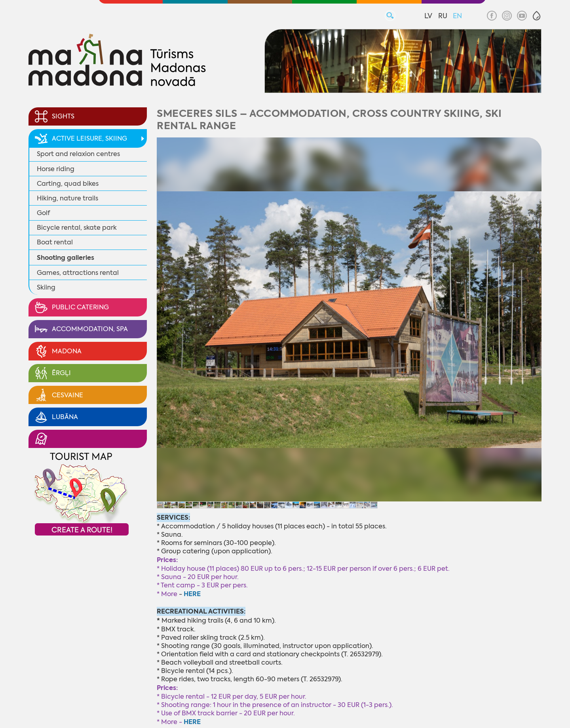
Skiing (46, 287)
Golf (43, 213)
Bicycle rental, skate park (77, 228)
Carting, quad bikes (68, 184)
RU (443, 16)
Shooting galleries (66, 258)
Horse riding (56, 169)
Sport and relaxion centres (78, 154)
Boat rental (55, 242)
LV (428, 16)
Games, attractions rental (78, 273)
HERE (192, 722)
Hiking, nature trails (67, 198)
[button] (537, 16)
